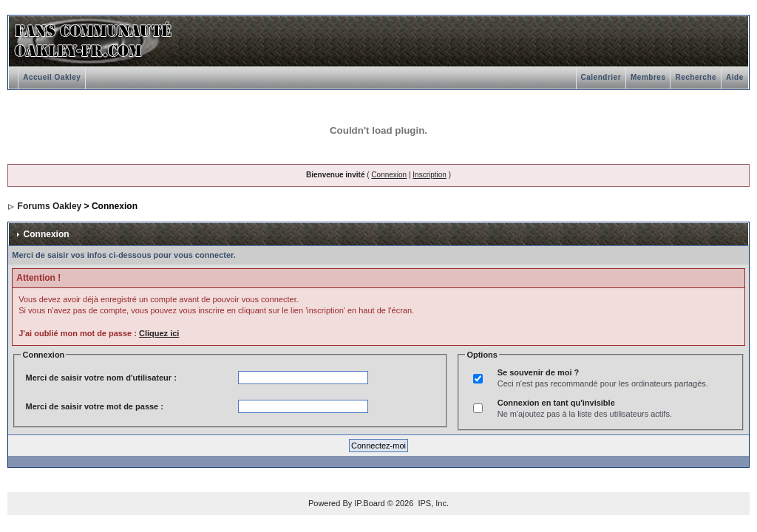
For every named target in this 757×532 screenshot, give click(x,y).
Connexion (389, 175)
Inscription (430, 175)
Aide (735, 77)
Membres (648, 77)
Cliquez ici (159, 333)
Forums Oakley (50, 206)
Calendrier (601, 77)
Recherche (696, 77)
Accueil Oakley (52, 77)
